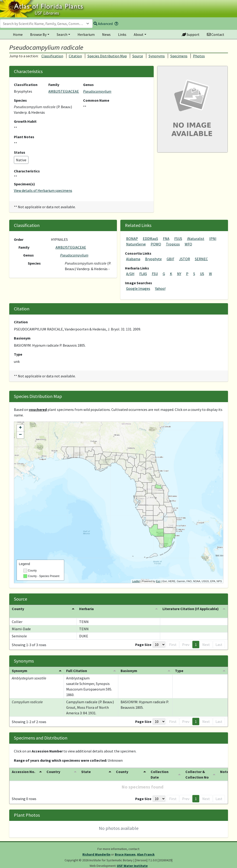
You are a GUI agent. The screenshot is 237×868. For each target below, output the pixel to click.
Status (20, 152)
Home (18, 34)
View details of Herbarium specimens (43, 190)
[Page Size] (159, 639)
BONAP (132, 238)
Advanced (103, 24)
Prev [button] (186, 639)
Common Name (96, 100)
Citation (75, 56)
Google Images (138, 288)
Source (138, 56)
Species (20, 100)
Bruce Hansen (125, 849)
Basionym (22, 338)
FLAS (143, 274)
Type (18, 354)
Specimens (179, 56)
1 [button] (196, 639)
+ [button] (20, 428)
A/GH (130, 274)
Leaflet (136, 581)
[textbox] (44, 24)
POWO (156, 244)
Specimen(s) (24, 184)
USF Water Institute (132, 860)
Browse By (38, 34)
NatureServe (136, 244)
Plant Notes (24, 137)
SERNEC (201, 259)
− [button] (20, 435)
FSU (155, 274)
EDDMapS (150, 238)
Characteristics (27, 171)
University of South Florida (109, 866)
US (202, 274)
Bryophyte (153, 259)
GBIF (170, 259)
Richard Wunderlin (96, 849)
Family (54, 85)
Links (122, 34)
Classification (52, 56)
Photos (199, 56)
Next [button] (206, 639)
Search (62, 34)
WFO (188, 244)
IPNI (213, 238)
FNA (166, 238)
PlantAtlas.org (155, 866)
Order (19, 239)
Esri (158, 581)
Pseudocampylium (97, 91)
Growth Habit (25, 121)
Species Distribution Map (107, 56)
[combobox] (46, 24)
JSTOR (185, 259)
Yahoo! (160, 288)
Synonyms (157, 56)
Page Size (143, 639)
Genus (88, 85)
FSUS (178, 238)
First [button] (173, 639)
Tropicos (173, 244)
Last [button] (219, 639)
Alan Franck (146, 849)
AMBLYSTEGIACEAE (64, 91)
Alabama (133, 259)
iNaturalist (196, 238)
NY (179, 274)
